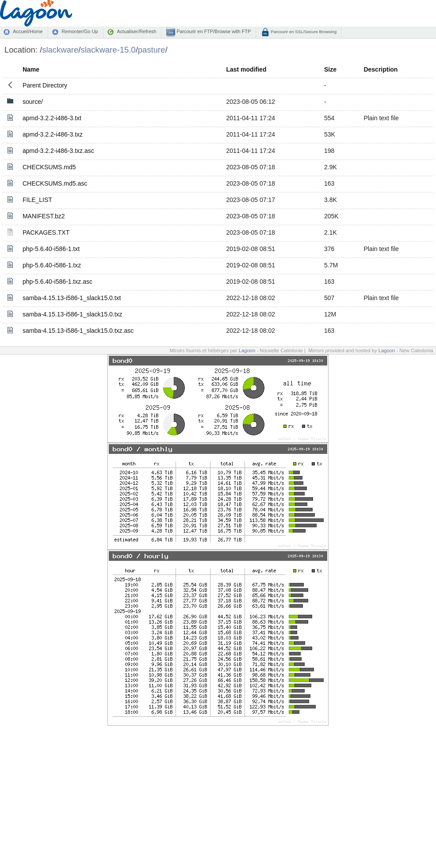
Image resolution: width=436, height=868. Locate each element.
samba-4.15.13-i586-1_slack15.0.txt (72, 298)
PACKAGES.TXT (46, 232)
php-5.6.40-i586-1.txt (51, 249)
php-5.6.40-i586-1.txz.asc (57, 282)
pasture (152, 50)
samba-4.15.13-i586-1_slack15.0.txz (73, 314)
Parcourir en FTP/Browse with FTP (213, 31)
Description (381, 69)
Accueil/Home (28, 31)
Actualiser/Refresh (136, 31)
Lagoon (247, 350)
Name (31, 69)
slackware (60, 50)
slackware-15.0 (108, 50)
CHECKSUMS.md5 (49, 167)
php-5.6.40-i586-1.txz (52, 265)
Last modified (246, 69)
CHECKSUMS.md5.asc (55, 183)
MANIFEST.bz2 (44, 216)
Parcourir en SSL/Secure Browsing (303, 32)
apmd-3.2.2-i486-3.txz (53, 134)
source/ (33, 102)
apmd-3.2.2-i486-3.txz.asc (58, 151)
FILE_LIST (37, 200)
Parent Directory (45, 85)
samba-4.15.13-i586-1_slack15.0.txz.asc (78, 331)
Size (330, 69)
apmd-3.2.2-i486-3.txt (52, 118)
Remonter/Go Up (80, 31)
